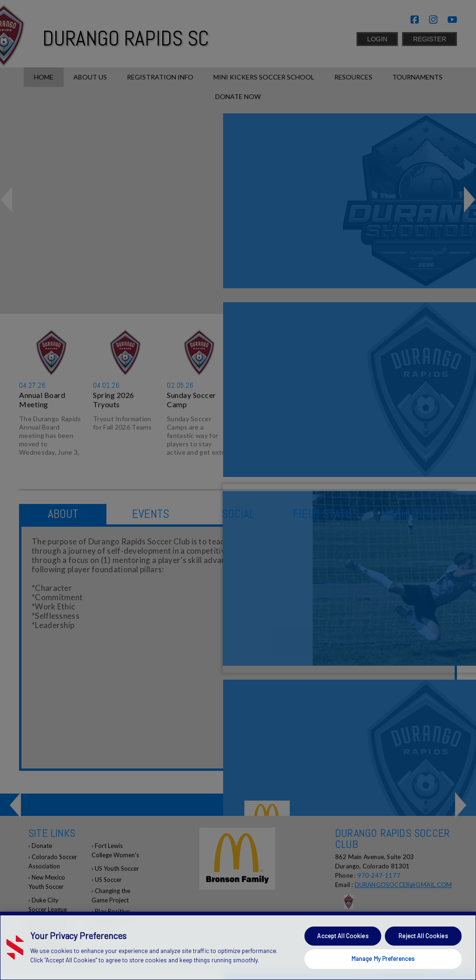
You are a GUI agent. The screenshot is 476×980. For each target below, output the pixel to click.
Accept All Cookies (343, 936)
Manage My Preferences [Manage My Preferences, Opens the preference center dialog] (383, 959)
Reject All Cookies (423, 936)
